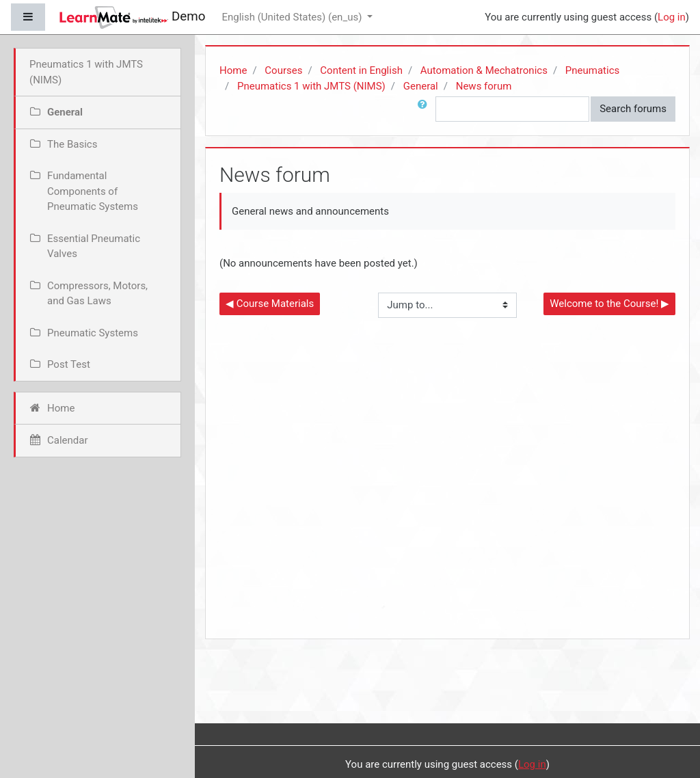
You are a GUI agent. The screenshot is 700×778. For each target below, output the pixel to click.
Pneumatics (592, 70)
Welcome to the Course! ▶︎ (609, 304)
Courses (283, 70)
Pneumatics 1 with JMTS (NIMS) (311, 86)
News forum (484, 86)
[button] (425, 109)
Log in (672, 17)
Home (233, 70)
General (421, 86)
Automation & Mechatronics (484, 70)
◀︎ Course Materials (270, 304)
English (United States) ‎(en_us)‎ (293, 17)
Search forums (633, 109)
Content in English (361, 70)
